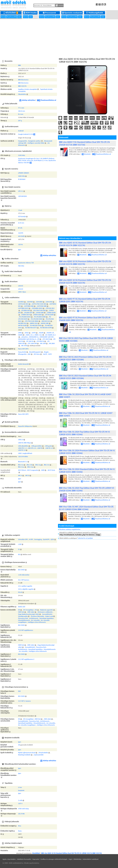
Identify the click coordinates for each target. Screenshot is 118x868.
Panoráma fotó (23, 618)
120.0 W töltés (23, 456)
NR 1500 (43, 343)
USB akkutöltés (23, 446)
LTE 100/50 (46, 339)
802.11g (38, 465)
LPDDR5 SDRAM (24, 173)
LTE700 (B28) (49, 315)
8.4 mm (21, 114)
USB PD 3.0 (22, 450)
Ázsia (20, 831)
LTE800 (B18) (51, 313)
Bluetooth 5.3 (23, 462)
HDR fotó (21, 612)
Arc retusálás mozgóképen (27, 725)
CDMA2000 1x (34, 337)
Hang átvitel (22, 352)
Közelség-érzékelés (24, 755)
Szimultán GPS (23, 539)
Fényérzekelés (43, 753)
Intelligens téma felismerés (37, 622)
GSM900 (30, 302)
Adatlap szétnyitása (27, 100)
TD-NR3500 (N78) (46, 328)
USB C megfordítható (25, 453)
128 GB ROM (23, 196)
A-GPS (31, 539)
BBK (20, 65)
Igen (20, 250)
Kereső (3, 17)
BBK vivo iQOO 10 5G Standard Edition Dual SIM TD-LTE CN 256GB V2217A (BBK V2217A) (85, 244)
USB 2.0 (21, 440)
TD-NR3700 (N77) (31, 328)
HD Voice (37, 354)
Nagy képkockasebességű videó (29, 614)
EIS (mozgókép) (28, 610)
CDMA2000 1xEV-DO (47, 337)
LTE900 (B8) (40, 313)
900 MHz (21, 266)
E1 (19, 549)
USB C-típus (22, 292)
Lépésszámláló (39, 755)
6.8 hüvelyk (22, 216)
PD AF (20, 592)
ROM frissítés (30, 13)
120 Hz (20, 244)
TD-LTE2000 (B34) (25, 317)
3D (19, 745)
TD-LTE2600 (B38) (40, 317)
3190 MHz (22, 155)
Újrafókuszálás (23, 616)
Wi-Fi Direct (22, 470)
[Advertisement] (59, 38)
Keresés (60, 5)
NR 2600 (52, 343)
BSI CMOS (21, 570)
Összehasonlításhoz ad (47, 100)
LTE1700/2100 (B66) (32, 321)
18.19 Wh (21, 814)
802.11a (21, 465)
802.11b (29, 465)
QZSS (52, 539)
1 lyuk (20, 210)
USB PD (40, 448)
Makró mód (49, 616)
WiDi (43, 470)
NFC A (20, 475)
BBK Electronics (23, 80)
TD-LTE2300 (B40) (37, 319)
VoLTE (45, 354)
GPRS (20, 333)
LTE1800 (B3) (26, 310)
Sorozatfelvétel (47, 614)
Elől (19, 691)
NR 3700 (24, 346)
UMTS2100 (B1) (23, 304)
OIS (36, 610)
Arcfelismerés (34, 618)
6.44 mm (21, 223)
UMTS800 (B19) (23, 308)
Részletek (86, 154)
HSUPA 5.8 (50, 333)
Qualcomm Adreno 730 (26, 263)
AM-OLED (21, 236)
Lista (19, 17)
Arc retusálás (35, 620)
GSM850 (21, 302)
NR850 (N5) (34, 323)
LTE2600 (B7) (28, 313)
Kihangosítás (22, 354)
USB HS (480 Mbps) (25, 443)
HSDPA (20, 335)
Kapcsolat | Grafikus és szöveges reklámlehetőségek (50, 859)
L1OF (20, 544)
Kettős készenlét (24, 364)
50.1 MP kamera (24, 580)
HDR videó (31, 612)
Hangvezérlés (23, 141)
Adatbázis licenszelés (24, 859)
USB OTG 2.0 (32, 448)
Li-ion (20, 787)
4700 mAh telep (24, 809)
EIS (19, 610)
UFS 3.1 (21, 191)
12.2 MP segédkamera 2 (26, 659)
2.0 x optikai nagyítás (25, 586)
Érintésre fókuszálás (38, 616)
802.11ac (21, 467)
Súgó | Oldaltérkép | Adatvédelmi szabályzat (84, 859)
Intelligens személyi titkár (36, 143)
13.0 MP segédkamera (26, 630)
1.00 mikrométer (24, 575)
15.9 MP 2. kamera (24, 701)
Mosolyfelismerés (24, 620)
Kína (20, 826)
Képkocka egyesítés (47, 610)
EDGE (27, 333)
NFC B (27, 475)
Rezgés (46, 352)
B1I (19, 554)
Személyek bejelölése (47, 618)
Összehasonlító (12, 17)
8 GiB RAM (22, 179)
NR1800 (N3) (23, 323)
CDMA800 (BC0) (37, 308)
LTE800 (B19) (26, 315)
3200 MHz (22, 176)
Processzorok (50, 13)
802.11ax (31, 467)
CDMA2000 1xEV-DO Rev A (27, 339)
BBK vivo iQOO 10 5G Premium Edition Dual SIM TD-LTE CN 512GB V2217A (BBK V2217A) (85, 263)
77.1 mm (21, 108)
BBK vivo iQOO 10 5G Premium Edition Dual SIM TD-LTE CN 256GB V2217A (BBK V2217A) (85, 281)
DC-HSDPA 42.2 (50, 335)
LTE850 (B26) (38, 315)
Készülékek (11, 13)
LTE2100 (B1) (50, 308)
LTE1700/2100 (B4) (39, 310)
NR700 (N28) (23, 325)
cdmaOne (25, 337)
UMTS (34, 333)
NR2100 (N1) (46, 321)
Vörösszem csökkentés (45, 612)
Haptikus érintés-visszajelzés (28, 89)
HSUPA (41, 333)
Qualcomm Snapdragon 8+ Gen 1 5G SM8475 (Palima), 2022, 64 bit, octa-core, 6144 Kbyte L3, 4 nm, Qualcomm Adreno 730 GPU (37, 161)
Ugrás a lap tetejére (9, 859)
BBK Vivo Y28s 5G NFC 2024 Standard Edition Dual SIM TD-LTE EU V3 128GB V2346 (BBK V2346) (86, 508)
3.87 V (20, 803)
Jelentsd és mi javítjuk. (86, 538)
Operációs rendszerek (72, 13)
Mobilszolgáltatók (95, 13)
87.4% (20, 228)
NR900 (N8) (45, 323)
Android (21, 131)
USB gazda (48, 446)
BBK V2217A (22, 86)
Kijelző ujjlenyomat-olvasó (27, 753)
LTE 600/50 (40, 341)
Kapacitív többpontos (25, 426)
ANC (29, 354)
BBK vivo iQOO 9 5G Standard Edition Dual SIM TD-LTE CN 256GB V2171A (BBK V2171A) (84, 143)
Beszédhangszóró (35, 352)
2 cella (20, 800)
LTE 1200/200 (32, 343)
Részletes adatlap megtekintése (70, 529)
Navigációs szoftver (35, 141)
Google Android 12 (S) (26, 134)
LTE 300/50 (30, 341)
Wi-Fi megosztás (33, 470)
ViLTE (50, 354)
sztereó (21, 286)
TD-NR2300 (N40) (36, 325)
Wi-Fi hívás (51, 470)
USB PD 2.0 (49, 448)
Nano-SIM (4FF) (23, 349)
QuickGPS (46, 539)
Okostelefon (22, 94)
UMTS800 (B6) (29, 306)
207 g (20, 121)
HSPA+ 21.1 (30, 335)
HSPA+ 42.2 (38, 335)
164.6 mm (22, 111)
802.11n (47, 465)
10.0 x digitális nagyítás (26, 589)
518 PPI (21, 233)
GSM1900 (49, 302)
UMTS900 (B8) (42, 306)
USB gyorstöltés (37, 446)
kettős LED (22, 607)
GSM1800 (39, 302)
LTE (38, 339)
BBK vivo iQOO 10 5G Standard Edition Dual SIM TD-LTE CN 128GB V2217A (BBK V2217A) (72, 853)
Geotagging (38, 539)
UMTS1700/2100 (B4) (39, 304)
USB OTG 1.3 (22, 448)
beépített (21, 790)
